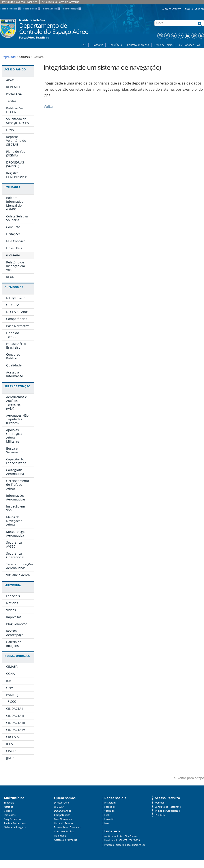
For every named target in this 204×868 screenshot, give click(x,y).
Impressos (10, 815)
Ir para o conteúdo (11, 9)
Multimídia (13, 585)
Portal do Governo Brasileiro (20, 2)
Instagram (110, 803)
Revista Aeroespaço (15, 823)
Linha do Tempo (63, 823)
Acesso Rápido (15, 69)
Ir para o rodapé (72, 9)
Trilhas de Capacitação (167, 811)
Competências (62, 815)
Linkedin (109, 819)
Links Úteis (115, 45)
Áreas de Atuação (17, 386)
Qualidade (60, 836)
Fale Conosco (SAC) (190, 45)
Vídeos (8, 811)
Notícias (8, 807)
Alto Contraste (172, 9)
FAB (84, 45)
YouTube (109, 811)
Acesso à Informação (66, 840)
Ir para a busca (52, 9)
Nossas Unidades (17, 656)
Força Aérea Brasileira (34, 38)
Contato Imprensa (138, 45)
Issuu (107, 823)
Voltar (49, 107)
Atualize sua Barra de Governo (61, 2)
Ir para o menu (32, 9)
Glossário (97, 45)
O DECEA (59, 807)
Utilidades (12, 187)
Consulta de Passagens (168, 807)
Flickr (107, 815)
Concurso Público (64, 831)
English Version (195, 9)
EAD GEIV (160, 815)
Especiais (9, 803)
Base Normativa (63, 819)
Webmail (160, 803)
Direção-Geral (62, 803)
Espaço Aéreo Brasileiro (67, 827)
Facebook (110, 807)
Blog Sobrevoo (12, 819)
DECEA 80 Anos (63, 811)
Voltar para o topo (191, 778)
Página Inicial (9, 57)
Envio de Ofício (163, 45)
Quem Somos (14, 287)
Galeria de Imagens (15, 827)
